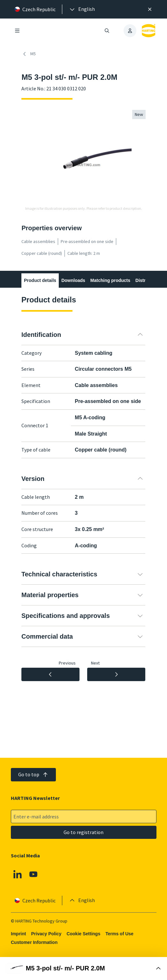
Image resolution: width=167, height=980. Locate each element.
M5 (29, 54)
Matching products (110, 280)
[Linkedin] (18, 874)
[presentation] (82, 9)
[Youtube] (33, 874)
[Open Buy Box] (83, 969)
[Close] (150, 9)
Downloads (74, 280)
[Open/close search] (107, 31)
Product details (40, 280)
